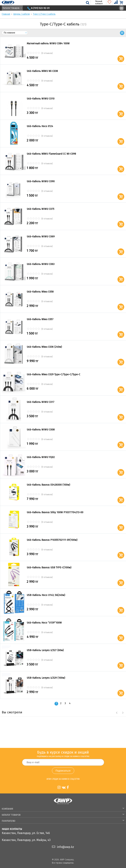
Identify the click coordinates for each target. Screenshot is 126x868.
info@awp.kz (65, 847)
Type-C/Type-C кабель (44, 14)
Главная (6, 14)
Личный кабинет (97, 2)
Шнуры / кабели (22, 14)
